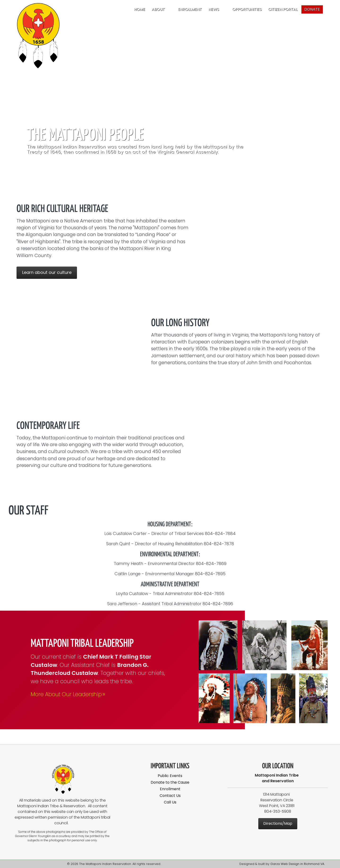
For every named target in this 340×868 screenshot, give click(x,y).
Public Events (170, 776)
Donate (312, 9)
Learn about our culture (47, 272)
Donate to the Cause (170, 782)
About (158, 9)
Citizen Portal (283, 9)
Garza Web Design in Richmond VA (297, 864)
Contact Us (170, 796)
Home (140, 9)
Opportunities (247, 9)
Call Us (170, 802)
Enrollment (190, 9)
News (214, 9)
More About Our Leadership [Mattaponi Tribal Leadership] (68, 694)
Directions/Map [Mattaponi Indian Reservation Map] (278, 823)
